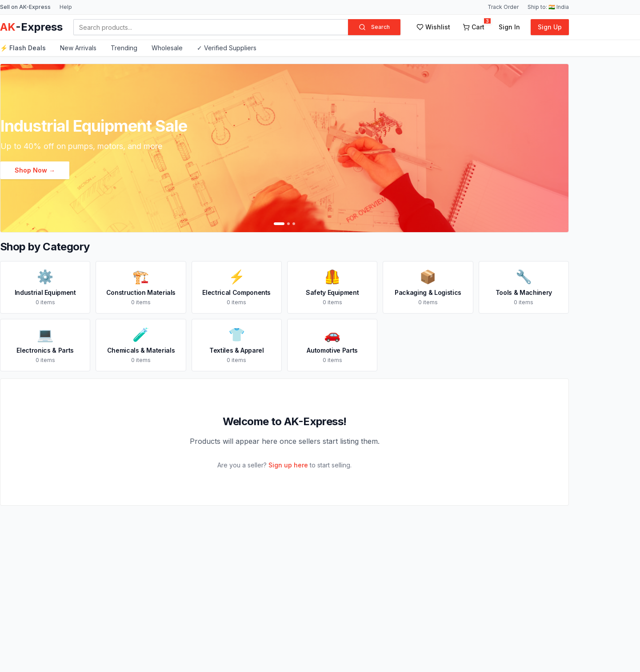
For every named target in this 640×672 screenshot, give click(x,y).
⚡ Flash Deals (23, 48)
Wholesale (167, 48)
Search (374, 27)
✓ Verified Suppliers (227, 48)
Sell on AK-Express (25, 7)
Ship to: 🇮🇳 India (548, 7)
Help (66, 7)
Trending (124, 48)
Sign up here (288, 465)
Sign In (509, 27)
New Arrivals (78, 48)
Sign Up (550, 27)
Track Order (503, 7)
